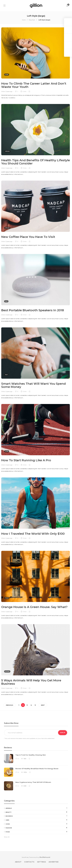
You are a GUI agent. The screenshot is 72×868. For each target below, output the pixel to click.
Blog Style (32, 20)
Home (24, 20)
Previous (10, 705)
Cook (37, 824)
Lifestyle (7, 151)
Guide (7, 74)
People (7, 525)
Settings (41, 862)
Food (37, 832)
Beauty (37, 812)
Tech (6, 301)
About (18, 862)
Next (43, 705)
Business (37, 816)
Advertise (54, 862)
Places (7, 598)
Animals (7, 671)
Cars (37, 820)
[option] (36, 773)
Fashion (37, 828)
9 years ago (9, 91)
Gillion (3, 91)
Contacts (29, 862)
